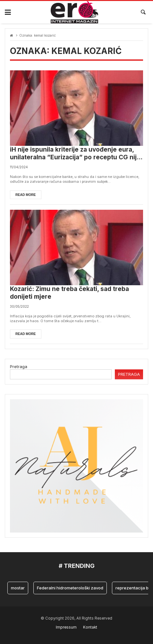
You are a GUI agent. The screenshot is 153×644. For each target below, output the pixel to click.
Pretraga (19, 366)
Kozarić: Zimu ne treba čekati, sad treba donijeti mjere (69, 293)
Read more (26, 195)
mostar (18, 588)
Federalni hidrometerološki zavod (70, 588)
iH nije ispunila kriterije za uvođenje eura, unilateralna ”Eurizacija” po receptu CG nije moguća (75, 154)
